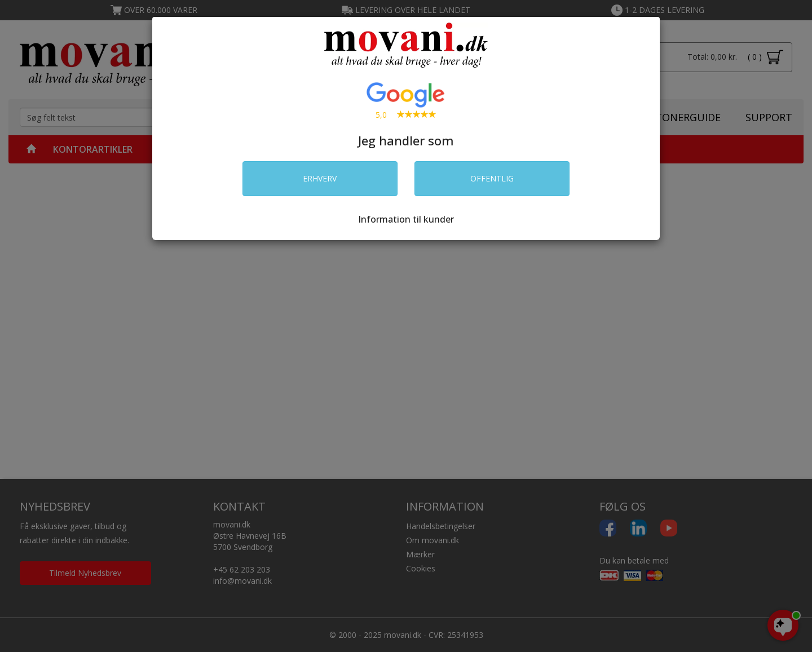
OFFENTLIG (492, 178)
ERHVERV (320, 178)
